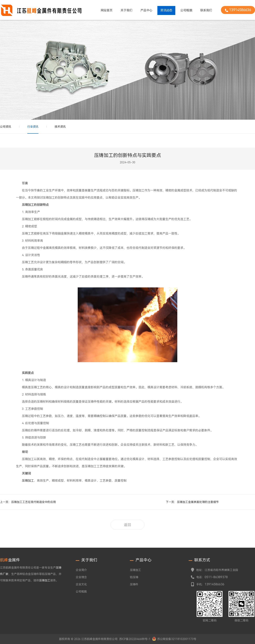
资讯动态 (166, 10)
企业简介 (81, 570)
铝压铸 (134, 577)
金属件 (10, 560)
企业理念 (81, 577)
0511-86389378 (216, 577)
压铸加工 (28, 481)
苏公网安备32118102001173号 (177, 639)
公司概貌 (186, 10)
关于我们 (127, 10)
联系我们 (206, 10)
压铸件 (134, 584)
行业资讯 (33, 127)
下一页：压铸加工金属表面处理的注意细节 (192, 502)
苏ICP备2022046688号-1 (135, 639)
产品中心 (146, 10)
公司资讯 (6, 127)
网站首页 (107, 10)
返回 (127, 525)
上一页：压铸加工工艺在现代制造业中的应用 (28, 502)
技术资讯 (60, 127)
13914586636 (214, 584)
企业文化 (81, 584)
